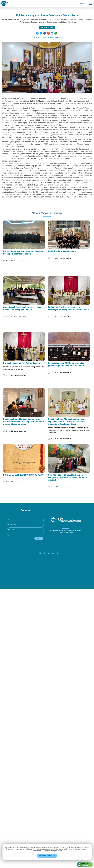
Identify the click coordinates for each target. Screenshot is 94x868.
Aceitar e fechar (47, 856)
